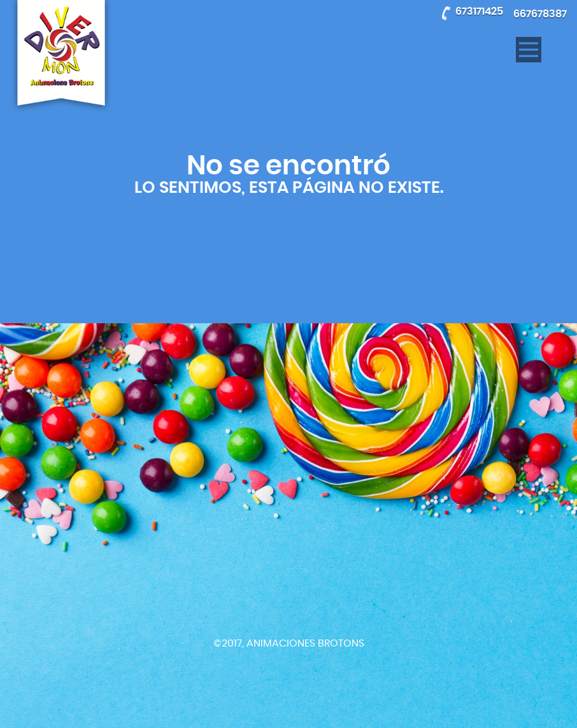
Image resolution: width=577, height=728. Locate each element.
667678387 (540, 14)
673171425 (479, 11)
